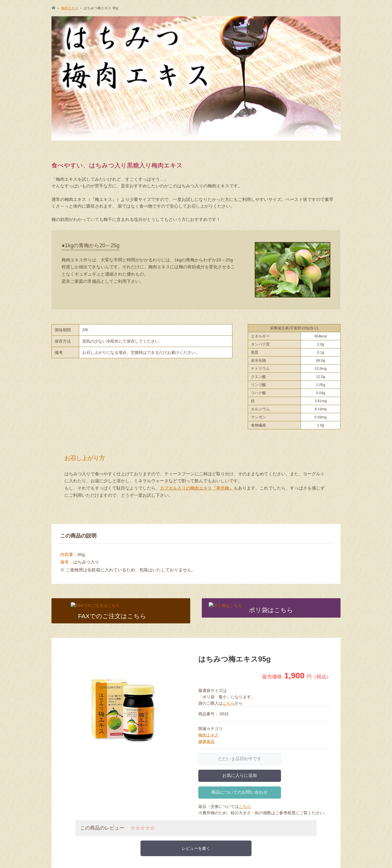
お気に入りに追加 (240, 775)
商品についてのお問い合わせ (240, 792)
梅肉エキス (208, 735)
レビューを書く (196, 848)
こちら (229, 703)
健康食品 (206, 741)
